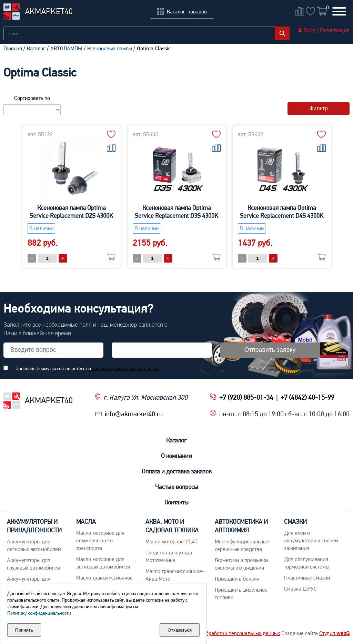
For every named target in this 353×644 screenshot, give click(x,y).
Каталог (36, 48)
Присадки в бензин (237, 579)
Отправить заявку (270, 350)
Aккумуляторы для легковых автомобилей (34, 545)
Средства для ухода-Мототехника (170, 556)
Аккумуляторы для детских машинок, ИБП (34, 582)
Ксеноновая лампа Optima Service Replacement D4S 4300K (282, 212)
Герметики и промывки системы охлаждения (241, 564)
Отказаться (180, 630)
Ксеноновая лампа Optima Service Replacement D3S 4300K (176, 212)
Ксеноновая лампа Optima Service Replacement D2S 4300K (71, 212)
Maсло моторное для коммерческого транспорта (100, 540)
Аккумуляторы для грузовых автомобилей (33, 564)
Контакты (176, 502)
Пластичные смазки (307, 578)
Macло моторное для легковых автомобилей (103, 563)
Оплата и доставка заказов (177, 471)
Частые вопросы (177, 487)
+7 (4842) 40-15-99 (307, 397)
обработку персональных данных (125, 368)
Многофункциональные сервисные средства (242, 545)
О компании (176, 456)
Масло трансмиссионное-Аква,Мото (175, 575)
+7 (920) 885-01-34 (246, 397)
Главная (13, 48)
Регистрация (335, 30)
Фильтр (319, 108)
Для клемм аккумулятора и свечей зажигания (311, 540)
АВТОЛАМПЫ (66, 48)
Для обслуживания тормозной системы (307, 563)
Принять (24, 630)
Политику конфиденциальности (39, 613)
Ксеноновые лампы (110, 48)
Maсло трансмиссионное (104, 578)
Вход (310, 30)
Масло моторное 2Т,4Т (172, 541)
